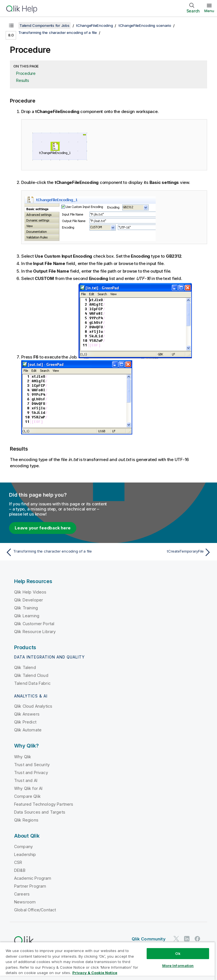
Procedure (26, 73)
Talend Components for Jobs (45, 25)
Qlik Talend (25, 667)
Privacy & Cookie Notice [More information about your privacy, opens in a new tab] (95, 973)
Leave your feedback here (43, 528)
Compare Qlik (27, 796)
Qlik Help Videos (30, 592)
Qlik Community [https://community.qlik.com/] (149, 939)
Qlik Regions (26, 820)
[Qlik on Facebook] (198, 939)
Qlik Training (26, 608)
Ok (178, 953)
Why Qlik (23, 757)
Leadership (25, 854)
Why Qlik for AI (28, 788)
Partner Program (30, 886)
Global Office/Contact (35, 910)
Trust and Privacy (31, 773)
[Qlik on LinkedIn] (187, 939)
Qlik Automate (28, 730)
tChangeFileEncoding (95, 25)
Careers (22, 894)
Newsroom (25, 902)
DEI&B (20, 870)
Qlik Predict (25, 722)
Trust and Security (32, 765)
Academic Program (33, 878)
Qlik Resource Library (35, 632)
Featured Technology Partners (44, 804)
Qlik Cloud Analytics (33, 706)
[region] (107, 961)
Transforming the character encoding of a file (58, 32)
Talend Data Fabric (32, 683)
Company (23, 847)
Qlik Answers (27, 714)
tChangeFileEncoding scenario (145, 25)
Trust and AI (26, 780)
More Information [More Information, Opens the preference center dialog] (178, 966)
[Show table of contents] (11, 25)
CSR (18, 862)
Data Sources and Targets (40, 812)
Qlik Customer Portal (34, 624)
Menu (209, 11)
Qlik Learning (27, 616)
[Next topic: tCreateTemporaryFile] (162, 552)
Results (22, 80)
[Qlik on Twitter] (176, 939)
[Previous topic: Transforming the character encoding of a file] (55, 552)
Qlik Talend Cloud (31, 675)
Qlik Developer (29, 600)
